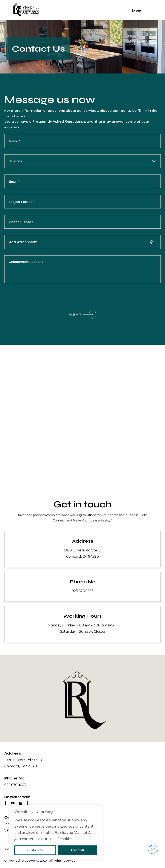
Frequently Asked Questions (58, 122)
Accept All (77, 850)
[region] (56, 832)
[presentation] (37, 298)
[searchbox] (74, 161)
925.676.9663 (83, 591)
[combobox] (82, 161)
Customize (35, 850)
